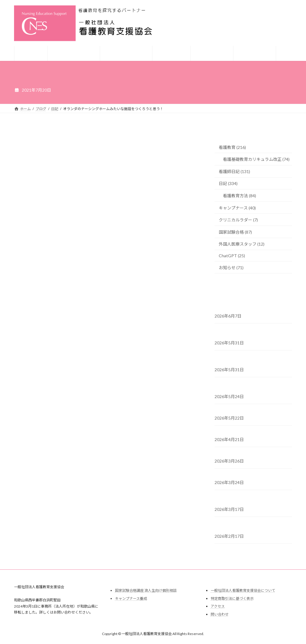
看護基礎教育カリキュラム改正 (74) (256, 159)
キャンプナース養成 (131, 598)
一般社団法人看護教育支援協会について (243, 590)
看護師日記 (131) (234, 171)
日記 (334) (228, 183)
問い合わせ (220, 614)
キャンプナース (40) (237, 208)
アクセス (218, 606)
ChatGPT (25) (232, 256)
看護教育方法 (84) (240, 196)
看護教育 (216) (232, 147)
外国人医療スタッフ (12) (242, 244)
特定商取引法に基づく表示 (232, 598)
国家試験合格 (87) (235, 232)
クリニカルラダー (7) (238, 220)
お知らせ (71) (231, 268)
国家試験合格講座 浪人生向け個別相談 (146, 590)
